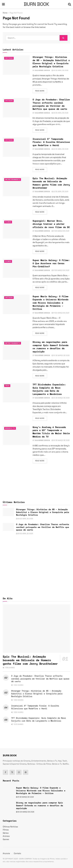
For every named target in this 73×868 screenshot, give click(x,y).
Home (5, 13)
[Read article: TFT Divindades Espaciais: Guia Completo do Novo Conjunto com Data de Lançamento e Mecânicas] (16, 393)
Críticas (9, 58)
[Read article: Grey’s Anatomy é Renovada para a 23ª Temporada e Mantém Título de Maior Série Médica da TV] (16, 435)
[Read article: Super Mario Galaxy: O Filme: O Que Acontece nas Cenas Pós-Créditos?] (16, 268)
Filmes (8, 222)
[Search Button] (69, 4)
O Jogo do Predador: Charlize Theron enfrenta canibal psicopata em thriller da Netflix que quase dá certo (51, 104)
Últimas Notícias (10, 827)
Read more (41, 91)
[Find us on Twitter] (12, 772)
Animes (6, 836)
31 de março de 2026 (60, 231)
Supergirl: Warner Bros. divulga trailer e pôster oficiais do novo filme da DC (51, 224)
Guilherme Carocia (42, 70)
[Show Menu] (3, 4)
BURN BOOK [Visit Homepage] (36, 4)
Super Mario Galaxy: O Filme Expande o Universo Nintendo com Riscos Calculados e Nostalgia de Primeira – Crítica (50, 303)
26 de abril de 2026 (60, 70)
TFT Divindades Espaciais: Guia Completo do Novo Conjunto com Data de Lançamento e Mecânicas (49, 389)
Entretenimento (13, 179)
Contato (17, 853)
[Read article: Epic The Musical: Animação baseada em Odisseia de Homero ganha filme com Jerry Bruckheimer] (16, 186)
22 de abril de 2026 (60, 149)
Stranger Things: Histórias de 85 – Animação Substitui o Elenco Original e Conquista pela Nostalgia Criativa (51, 62)
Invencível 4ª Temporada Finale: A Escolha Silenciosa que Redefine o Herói (51, 142)
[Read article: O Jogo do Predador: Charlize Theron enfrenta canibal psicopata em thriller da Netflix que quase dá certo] (16, 108)
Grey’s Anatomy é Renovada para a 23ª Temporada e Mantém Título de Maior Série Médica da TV (51, 432)
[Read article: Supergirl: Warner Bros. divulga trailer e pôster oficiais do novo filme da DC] (16, 229)
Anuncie (6, 853)
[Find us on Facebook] (5, 772)
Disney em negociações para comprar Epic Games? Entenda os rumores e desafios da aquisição (50, 347)
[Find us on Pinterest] (26, 772)
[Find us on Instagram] (19, 772)
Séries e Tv (10, 428)
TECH (7, 386)
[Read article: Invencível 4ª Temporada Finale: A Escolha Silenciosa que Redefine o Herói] (16, 147)
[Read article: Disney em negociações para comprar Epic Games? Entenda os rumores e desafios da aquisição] (16, 350)
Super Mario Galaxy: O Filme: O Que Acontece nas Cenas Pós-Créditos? (51, 263)
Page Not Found (16, 13)
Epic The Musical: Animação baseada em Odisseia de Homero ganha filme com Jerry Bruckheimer (51, 183)
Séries (6, 833)
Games (6, 839)
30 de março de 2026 (61, 355)
